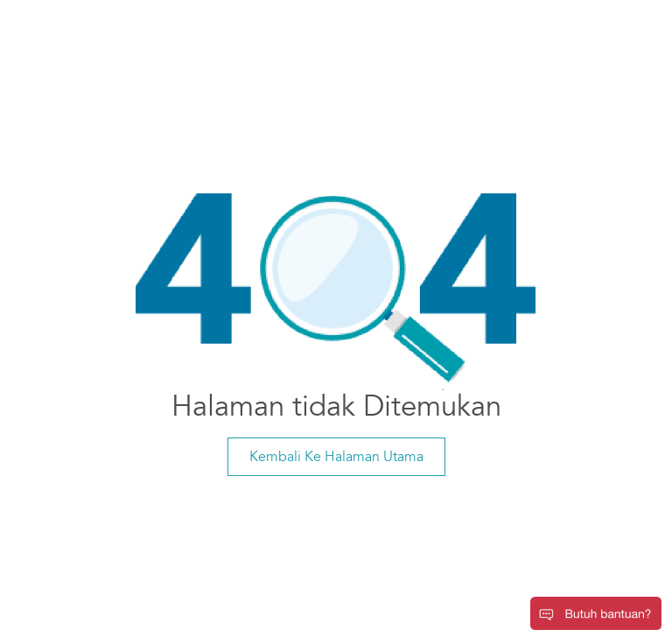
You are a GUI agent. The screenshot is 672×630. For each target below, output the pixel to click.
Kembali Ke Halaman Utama (336, 457)
